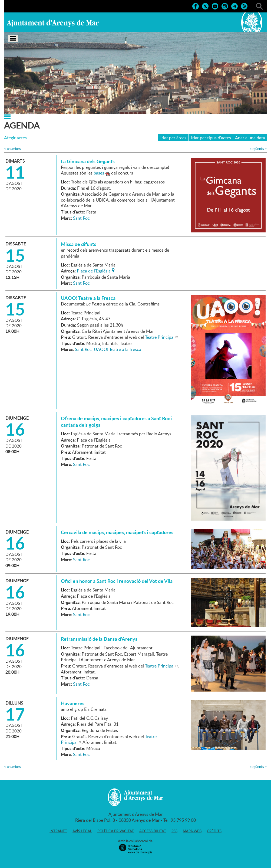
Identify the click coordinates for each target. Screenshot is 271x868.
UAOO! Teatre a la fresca (118, 349)
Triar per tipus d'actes (211, 138)
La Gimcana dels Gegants (88, 161)
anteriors (12, 149)
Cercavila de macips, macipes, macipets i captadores (117, 532)
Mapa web (192, 831)
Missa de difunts (79, 244)
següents (258, 149)
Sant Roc (81, 218)
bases (99, 173)
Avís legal (82, 831)
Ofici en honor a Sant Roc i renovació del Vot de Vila (117, 581)
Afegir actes (15, 138)
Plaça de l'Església (94, 270)
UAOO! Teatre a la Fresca (88, 298)
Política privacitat (116, 831)
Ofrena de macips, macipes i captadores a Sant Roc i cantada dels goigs (117, 422)
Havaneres (73, 703)
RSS (174, 831)
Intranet (58, 831)
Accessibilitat (153, 831)
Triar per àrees (173, 138)
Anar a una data (250, 138)
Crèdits (214, 831)
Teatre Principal (160, 337)
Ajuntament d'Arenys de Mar (53, 23)
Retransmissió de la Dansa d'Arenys (99, 639)
